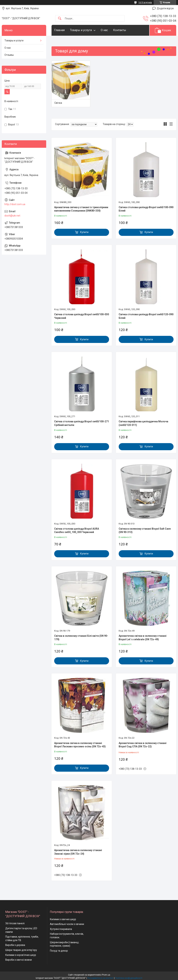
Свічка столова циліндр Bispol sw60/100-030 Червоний (82, 316)
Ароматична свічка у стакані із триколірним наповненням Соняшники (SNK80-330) (81, 209)
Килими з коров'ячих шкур (21, 955)
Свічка (58, 103)
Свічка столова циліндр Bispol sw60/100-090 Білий (146, 209)
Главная (59, 30)
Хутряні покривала (61, 929)
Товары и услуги (81, 30)
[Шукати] (60, 19)
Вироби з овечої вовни (19, 960)
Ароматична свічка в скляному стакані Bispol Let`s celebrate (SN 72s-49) (143, 638)
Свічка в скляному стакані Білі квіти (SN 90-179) (81, 638)
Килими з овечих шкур (63, 919)
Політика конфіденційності (129, 978)
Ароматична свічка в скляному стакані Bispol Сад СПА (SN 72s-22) (143, 745)
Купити (84, 232)
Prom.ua (106, 975)
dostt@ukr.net (12, 216)
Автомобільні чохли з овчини (67, 924)
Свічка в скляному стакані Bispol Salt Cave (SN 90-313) (145, 530)
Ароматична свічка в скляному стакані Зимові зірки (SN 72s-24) (78, 852)
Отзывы (9, 55)
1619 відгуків (145, 2)
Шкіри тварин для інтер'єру (21, 950)
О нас (104, 30)
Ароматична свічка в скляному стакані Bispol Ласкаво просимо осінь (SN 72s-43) (80, 745)
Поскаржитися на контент (100, 978)
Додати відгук (165, 8)
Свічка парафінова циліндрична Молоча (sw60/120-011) (143, 423)
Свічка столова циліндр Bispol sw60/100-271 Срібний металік (82, 423)
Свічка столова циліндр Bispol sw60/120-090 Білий (146, 316)
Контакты (120, 30)
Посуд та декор (59, 951)
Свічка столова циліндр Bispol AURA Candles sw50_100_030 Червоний (77, 530)
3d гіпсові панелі (15, 923)
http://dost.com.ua (15, 204)
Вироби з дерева (15, 945)
